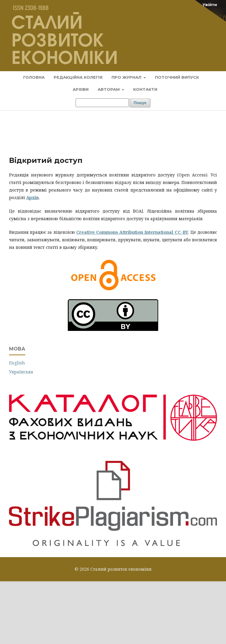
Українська (21, 372)
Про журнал (127, 77)
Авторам (109, 89)
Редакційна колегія (78, 77)
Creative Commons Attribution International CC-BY (132, 232)
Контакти (145, 89)
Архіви (81, 89)
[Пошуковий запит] (102, 103)
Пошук (140, 103)
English (17, 363)
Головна (34, 77)
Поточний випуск (177, 77)
